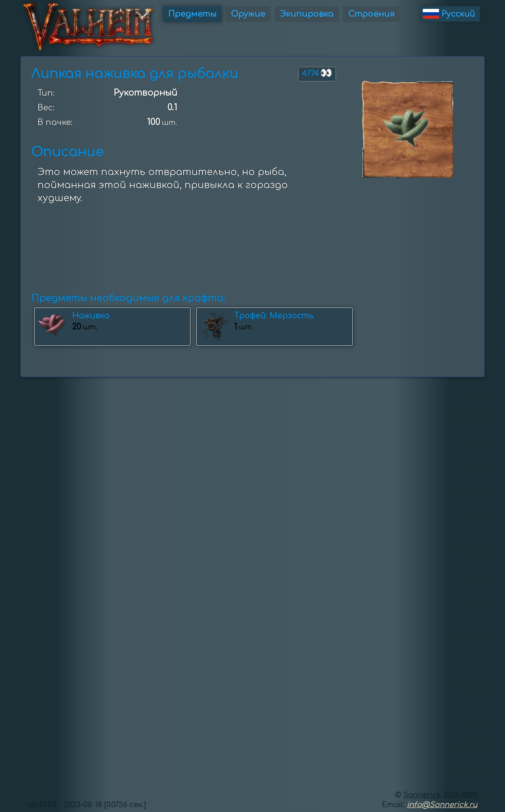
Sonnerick (422, 795)
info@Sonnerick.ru (442, 805)
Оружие (248, 14)
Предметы (192, 14)
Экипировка (307, 14)
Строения (371, 14)
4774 (317, 73)
